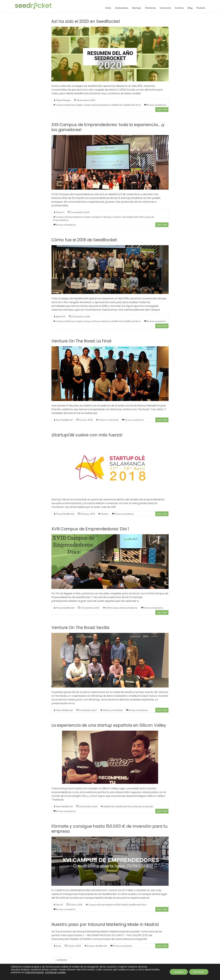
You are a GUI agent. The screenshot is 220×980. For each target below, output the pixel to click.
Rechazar (199, 972)
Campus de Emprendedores (97, 105)
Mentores (150, 8)
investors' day (119, 217)
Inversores (165, 8)
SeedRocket (117, 105)
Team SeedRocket (64, 420)
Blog (190, 8)
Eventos (179, 8)
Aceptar (179, 972)
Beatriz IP (61, 316)
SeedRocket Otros (132, 105)
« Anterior (61, 960)
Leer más (162, 110)
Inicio (108, 8)
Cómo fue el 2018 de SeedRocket (84, 240)
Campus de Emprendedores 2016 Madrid (108, 905)
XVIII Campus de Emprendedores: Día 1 (90, 529)
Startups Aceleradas (144, 806)
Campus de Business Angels (69, 105)
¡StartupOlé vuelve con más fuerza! (87, 435)
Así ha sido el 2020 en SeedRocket (86, 21)
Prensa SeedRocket (65, 514)
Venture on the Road (109, 420)
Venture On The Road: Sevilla (80, 628)
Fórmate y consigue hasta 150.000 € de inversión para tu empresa (109, 829)
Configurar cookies (55, 972)
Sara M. (60, 905)
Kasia (59, 946)
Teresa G (60, 212)
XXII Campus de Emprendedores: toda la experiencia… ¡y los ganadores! (108, 127)
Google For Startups (102, 217)
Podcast (201, 8)
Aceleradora (122, 8)
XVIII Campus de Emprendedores (122, 608)
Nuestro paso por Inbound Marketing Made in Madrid (105, 924)
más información (34, 972)
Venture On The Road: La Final (81, 341)
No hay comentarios (156, 105)
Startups (137, 8)
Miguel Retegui (63, 100)
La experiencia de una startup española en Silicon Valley (109, 725)
